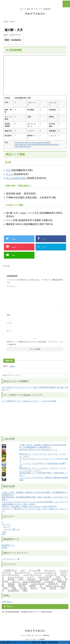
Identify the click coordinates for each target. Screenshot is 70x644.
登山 (5, 532)
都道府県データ (8, 545)
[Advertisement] (35, 419)
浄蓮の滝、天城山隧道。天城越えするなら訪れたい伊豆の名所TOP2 (29, 507)
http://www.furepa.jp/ (23, 147)
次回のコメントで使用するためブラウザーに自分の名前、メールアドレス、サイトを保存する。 (35, 343)
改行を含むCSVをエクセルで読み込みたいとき (38, 450)
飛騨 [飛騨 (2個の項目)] (25, 591)
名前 (8, 315)
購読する (9, 606)
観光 (3, 534)
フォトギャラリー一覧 (11, 559)
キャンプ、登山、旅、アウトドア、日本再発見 (35, 635)
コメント (11, 286)
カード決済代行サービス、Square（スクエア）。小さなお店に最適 (29, 401)
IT (2, 522)
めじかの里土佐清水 (16, 178)
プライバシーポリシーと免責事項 (35, 639)
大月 (8, 170)
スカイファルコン (35, 14)
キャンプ (6, 527)
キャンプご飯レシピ (12, 529)
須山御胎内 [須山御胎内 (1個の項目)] (13, 591)
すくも (9, 174)
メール (9, 323)
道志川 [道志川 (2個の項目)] (34, 588)
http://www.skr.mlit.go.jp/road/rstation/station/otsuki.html (37, 145)
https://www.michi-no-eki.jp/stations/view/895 (33, 143)
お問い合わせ (7, 602)
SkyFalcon (63, 642)
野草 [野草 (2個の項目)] (44, 588)
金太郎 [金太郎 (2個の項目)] (53, 588)
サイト (9, 331)
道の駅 (4, 548)
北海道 (12, 366)
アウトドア (6, 525)
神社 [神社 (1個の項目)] (6, 588)
